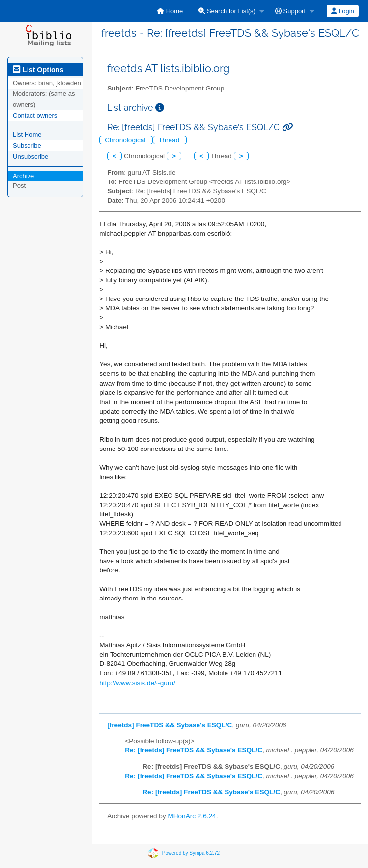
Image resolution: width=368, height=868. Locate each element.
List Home (27, 135)
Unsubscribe (30, 157)
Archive (23, 176)
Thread (170, 140)
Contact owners (35, 115)
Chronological (126, 140)
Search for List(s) (227, 11)
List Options (38, 70)
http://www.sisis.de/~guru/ (137, 683)
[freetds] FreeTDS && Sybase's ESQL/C (170, 725)
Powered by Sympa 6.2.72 (191, 853)
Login (342, 11)
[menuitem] (170, 11)
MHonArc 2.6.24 (192, 816)
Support (290, 11)
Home (170, 11)
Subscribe (27, 145)
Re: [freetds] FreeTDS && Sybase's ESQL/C (194, 750)
